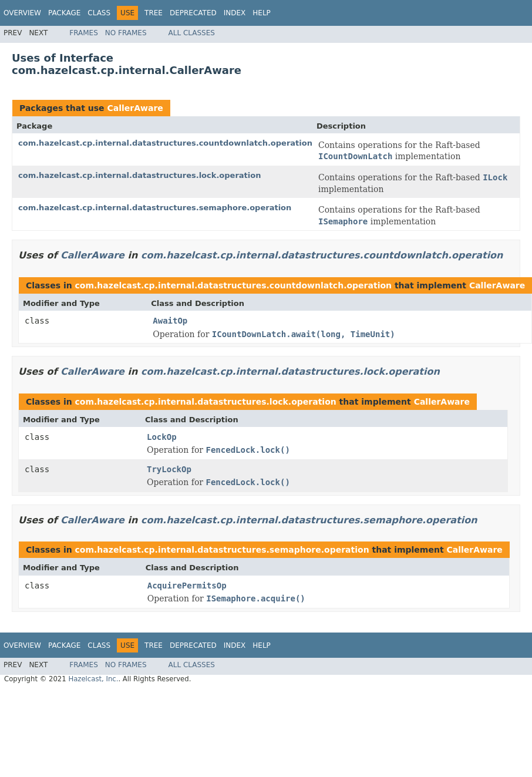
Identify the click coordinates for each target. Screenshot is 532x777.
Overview (22, 13)
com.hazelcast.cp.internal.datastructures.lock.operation (139, 175)
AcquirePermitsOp (187, 586)
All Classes (192, 33)
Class (99, 13)
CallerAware (135, 108)
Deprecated (193, 13)
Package (64, 13)
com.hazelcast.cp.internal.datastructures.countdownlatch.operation (165, 143)
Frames (84, 33)
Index (235, 13)
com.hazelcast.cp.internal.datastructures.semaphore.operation (155, 208)
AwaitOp (170, 321)
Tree (154, 13)
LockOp (162, 437)
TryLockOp (169, 469)
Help (262, 13)
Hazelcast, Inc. (93, 679)
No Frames (126, 33)
